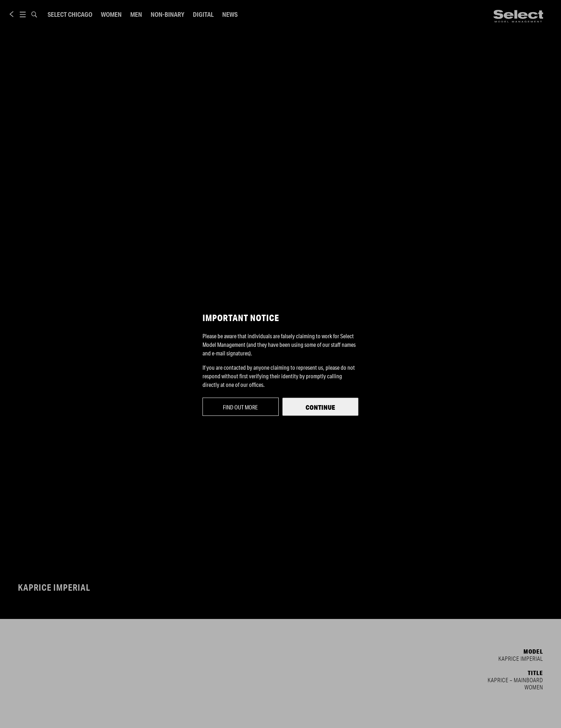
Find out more (240, 407)
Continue (320, 407)
